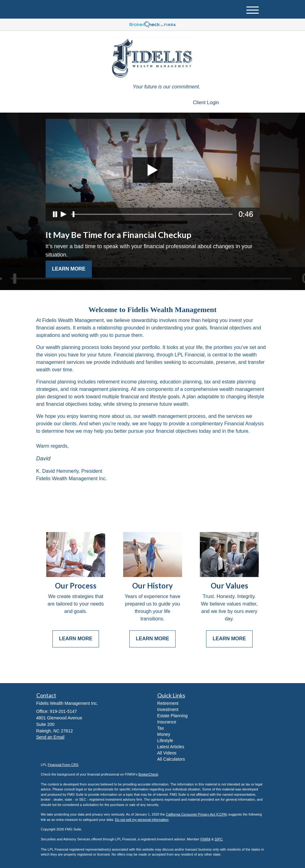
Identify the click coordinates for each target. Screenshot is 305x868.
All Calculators (171, 759)
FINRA (205, 839)
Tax (161, 728)
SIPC (219, 839)
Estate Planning (173, 716)
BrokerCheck (148, 774)
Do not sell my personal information (142, 820)
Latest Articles (171, 747)
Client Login (206, 103)
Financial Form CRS (63, 765)
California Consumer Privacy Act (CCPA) (197, 814)
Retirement (168, 703)
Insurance (167, 722)
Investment (168, 709)
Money (164, 734)
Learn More (69, 269)
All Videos (167, 753)
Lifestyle (165, 740)
